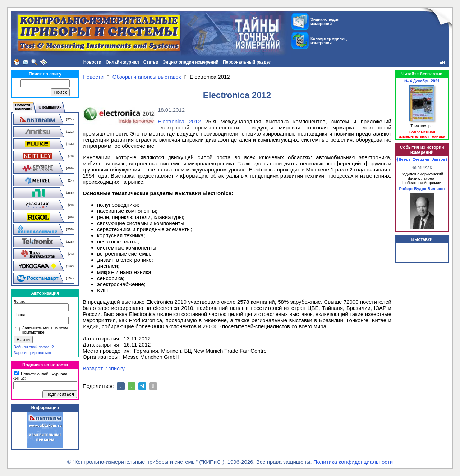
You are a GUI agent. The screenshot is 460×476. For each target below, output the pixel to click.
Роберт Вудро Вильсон (422, 189)
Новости (92, 62)
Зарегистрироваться (32, 353)
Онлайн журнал (122, 62)
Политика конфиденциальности (353, 462)
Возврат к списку (104, 368)
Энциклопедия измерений (191, 62)
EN (442, 62)
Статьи (151, 62)
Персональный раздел (247, 62)
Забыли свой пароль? (34, 347)
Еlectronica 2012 (179, 121)
